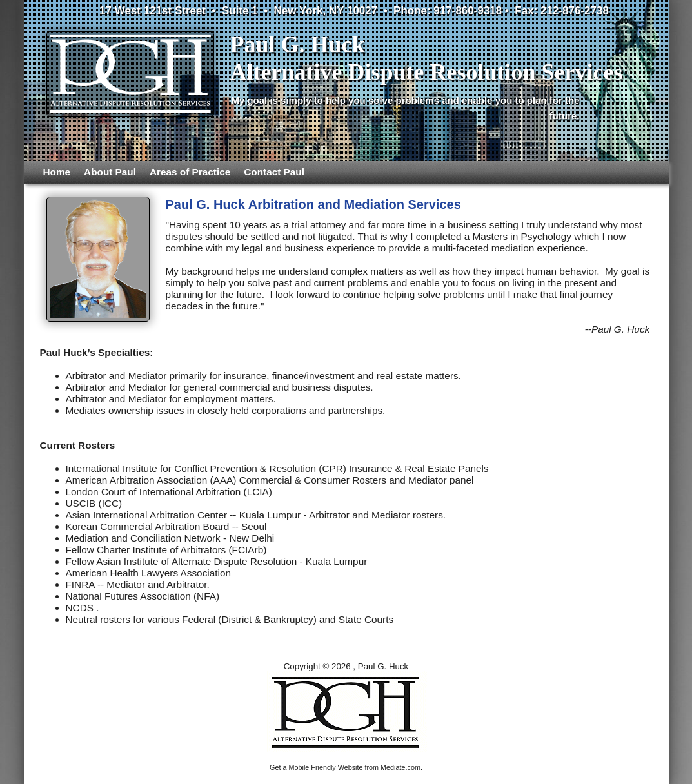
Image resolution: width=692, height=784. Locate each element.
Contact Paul (274, 172)
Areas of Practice (190, 172)
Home (57, 172)
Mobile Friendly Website (326, 767)
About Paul (110, 172)
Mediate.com (400, 767)
